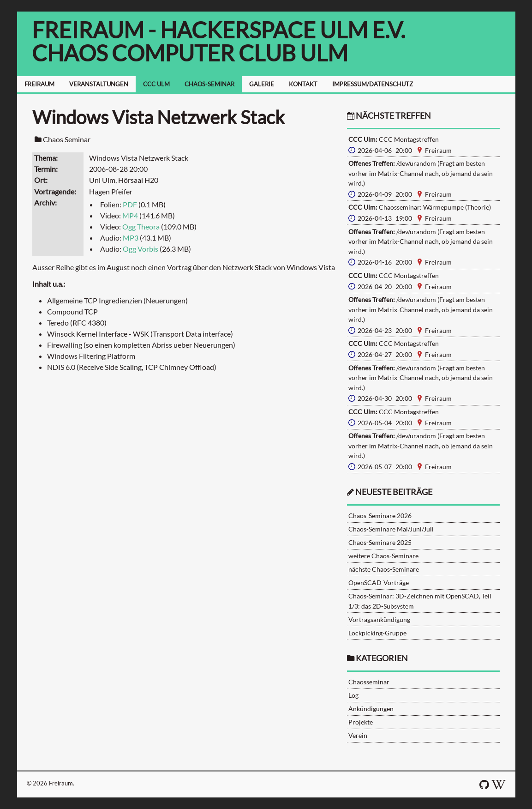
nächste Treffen (389, 116)
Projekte (361, 722)
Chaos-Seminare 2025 (380, 542)
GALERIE (262, 84)
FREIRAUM (39, 84)
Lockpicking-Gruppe (377, 633)
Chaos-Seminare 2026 (380, 516)
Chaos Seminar (67, 139)
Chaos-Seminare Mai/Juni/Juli (391, 529)
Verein (358, 735)
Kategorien (382, 658)
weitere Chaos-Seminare (383, 556)
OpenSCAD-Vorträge (379, 583)
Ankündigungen (371, 709)
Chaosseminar (369, 682)
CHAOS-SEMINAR (209, 84)
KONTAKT (303, 84)
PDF (130, 204)
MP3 (131, 238)
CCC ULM (156, 84)
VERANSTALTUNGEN (99, 84)
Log (353, 695)
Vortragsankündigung (379, 619)
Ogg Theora (141, 226)
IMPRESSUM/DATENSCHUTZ (373, 84)
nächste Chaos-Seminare (384, 569)
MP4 (130, 215)
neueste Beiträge (394, 492)
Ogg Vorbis (140, 249)
